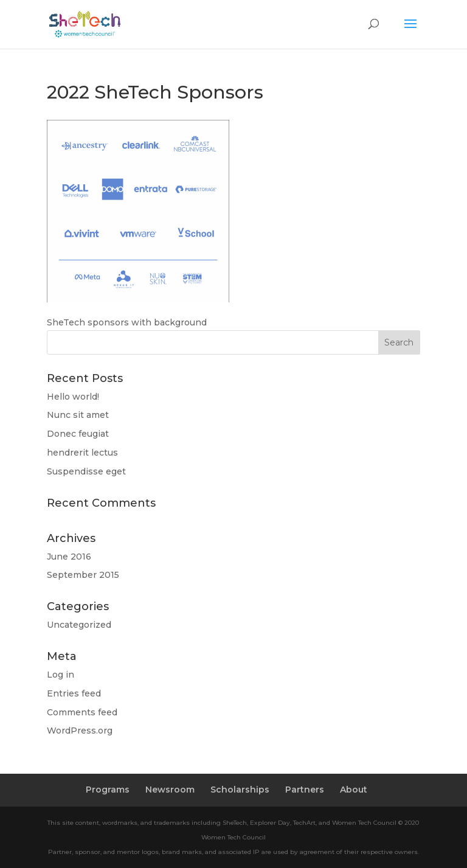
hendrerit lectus (82, 453)
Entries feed (74, 693)
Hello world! (73, 397)
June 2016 (69, 557)
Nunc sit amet (78, 415)
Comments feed (82, 712)
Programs (108, 790)
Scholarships (240, 790)
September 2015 (83, 575)
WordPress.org (80, 731)
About (354, 790)
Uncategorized (79, 625)
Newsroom (170, 790)
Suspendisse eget (86, 471)
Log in (61, 675)
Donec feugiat (78, 434)
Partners (305, 790)
